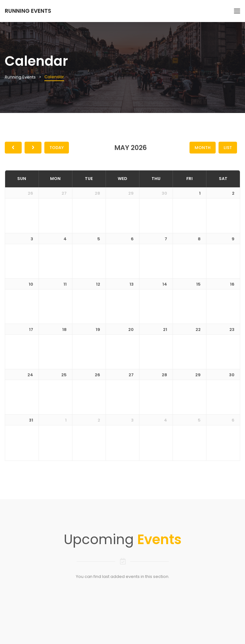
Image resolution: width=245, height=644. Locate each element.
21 (165, 329)
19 (98, 329)
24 (30, 375)
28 (97, 193)
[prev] (13, 148)
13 (132, 284)
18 (64, 329)
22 (198, 329)
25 (64, 375)
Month (203, 148)
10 (31, 284)
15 (198, 284)
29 (131, 193)
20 (131, 329)
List (228, 148)
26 (30, 193)
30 (164, 193)
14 (165, 284)
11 (65, 284)
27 (64, 193)
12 (98, 284)
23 (232, 329)
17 (31, 329)
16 (232, 284)
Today (57, 148)
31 (31, 420)
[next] (33, 148)
